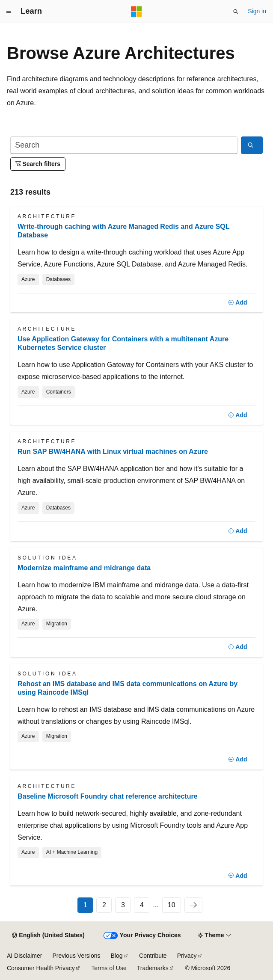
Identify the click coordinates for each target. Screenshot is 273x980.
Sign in (257, 11)
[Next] (193, 905)
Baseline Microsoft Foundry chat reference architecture (108, 796)
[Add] (238, 303)
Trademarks (153, 968)
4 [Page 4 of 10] (142, 905)
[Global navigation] (9, 12)
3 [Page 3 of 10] (123, 905)
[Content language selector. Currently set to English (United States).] (48, 936)
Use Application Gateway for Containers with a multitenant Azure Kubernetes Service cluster (123, 343)
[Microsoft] (136, 12)
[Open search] (236, 12)
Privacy (187, 956)
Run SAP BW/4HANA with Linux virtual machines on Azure (113, 452)
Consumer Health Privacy (41, 968)
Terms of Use (109, 968)
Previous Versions (76, 956)
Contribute (153, 956)
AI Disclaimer (24, 956)
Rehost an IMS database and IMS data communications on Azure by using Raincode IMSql (128, 688)
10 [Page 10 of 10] (172, 905)
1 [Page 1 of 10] (85, 905)
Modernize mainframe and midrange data (84, 568)
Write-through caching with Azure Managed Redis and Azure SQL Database (123, 231)
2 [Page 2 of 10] (104, 905)
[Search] (124, 145)
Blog (117, 956)
